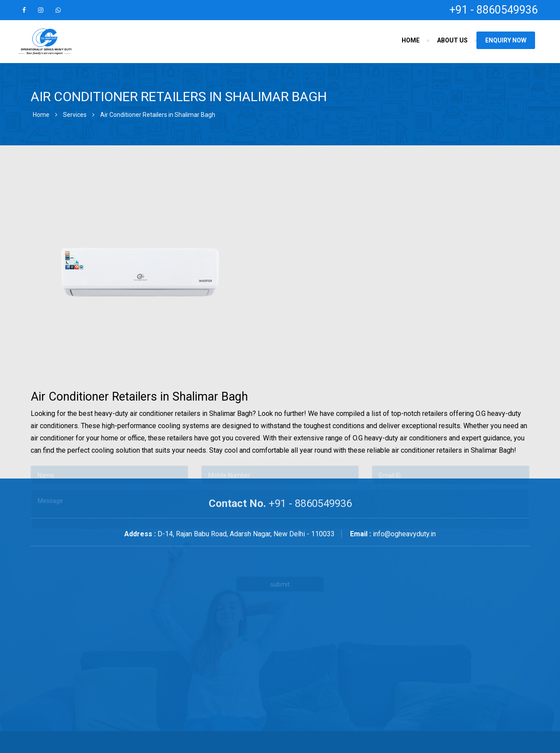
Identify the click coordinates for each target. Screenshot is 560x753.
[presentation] (218, 522)
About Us (452, 40)
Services (75, 115)
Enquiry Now (506, 40)
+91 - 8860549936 (493, 10)
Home (411, 40)
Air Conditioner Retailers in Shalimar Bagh (158, 115)
